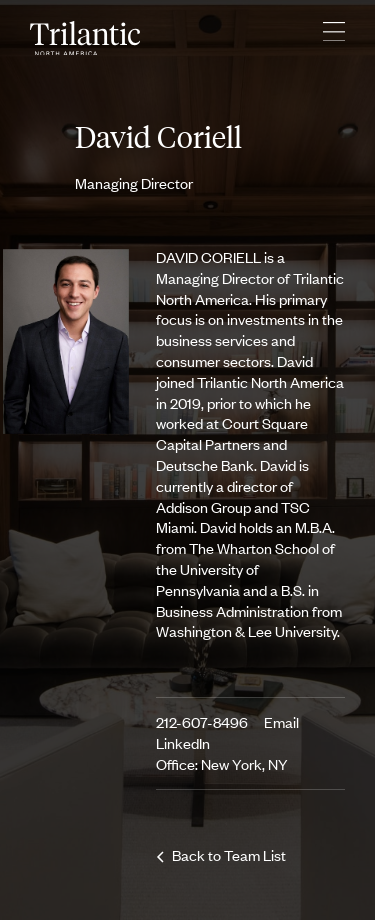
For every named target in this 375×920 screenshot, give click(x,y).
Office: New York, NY (222, 763)
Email (281, 721)
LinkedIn (183, 742)
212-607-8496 (202, 721)
